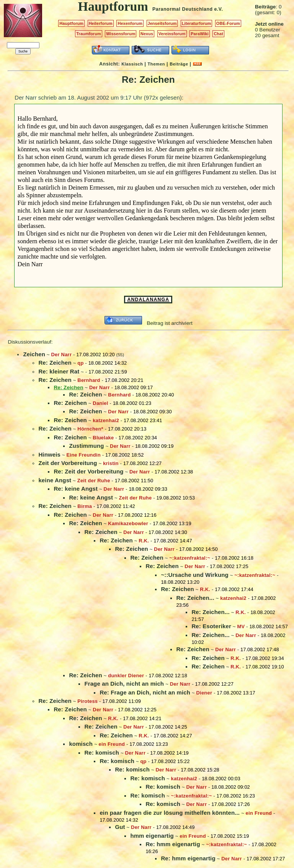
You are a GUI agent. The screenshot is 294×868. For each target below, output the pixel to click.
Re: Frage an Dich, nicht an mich (145, 692)
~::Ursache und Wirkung (194, 575)
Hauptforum (71, 23)
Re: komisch (102, 753)
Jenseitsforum (162, 23)
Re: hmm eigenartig (173, 844)
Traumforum (89, 34)
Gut (120, 827)
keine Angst (55, 480)
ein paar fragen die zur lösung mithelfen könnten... (170, 813)
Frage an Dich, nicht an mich (124, 684)
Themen (156, 64)
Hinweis (49, 454)
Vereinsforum (172, 34)
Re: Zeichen (55, 363)
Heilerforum (101, 23)
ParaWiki (200, 34)
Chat (218, 34)
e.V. (218, 9)
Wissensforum (121, 34)
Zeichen (34, 354)
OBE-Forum (228, 23)
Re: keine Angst (76, 489)
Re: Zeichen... (195, 598)
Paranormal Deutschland (183, 9)
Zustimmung (86, 446)
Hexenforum (130, 23)
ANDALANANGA (148, 300)
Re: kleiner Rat (59, 371)
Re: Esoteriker (211, 626)
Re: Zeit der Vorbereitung (88, 471)
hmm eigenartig (152, 836)
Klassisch (132, 64)
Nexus (147, 34)
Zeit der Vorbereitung (68, 463)
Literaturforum (196, 23)
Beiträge (179, 64)
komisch (81, 744)
